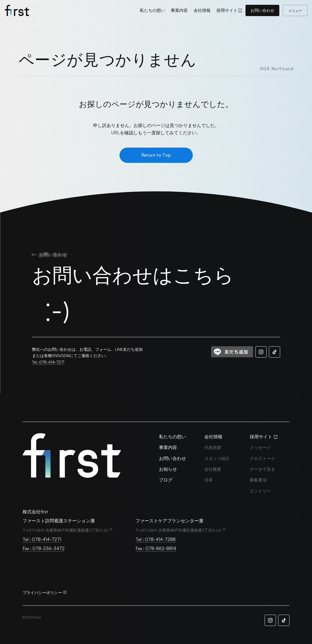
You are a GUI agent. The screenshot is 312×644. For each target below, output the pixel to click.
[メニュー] (295, 10)
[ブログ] (166, 480)
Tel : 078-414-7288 (156, 539)
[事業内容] (179, 10)
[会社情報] (202, 10)
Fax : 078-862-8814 (156, 548)
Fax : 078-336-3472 (44, 548)
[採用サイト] (230, 10)
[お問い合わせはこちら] (156, 300)
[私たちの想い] (152, 10)
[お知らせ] (168, 469)
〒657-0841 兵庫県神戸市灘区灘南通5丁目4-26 (65, 530)
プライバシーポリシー (42, 592)
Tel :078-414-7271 (48, 362)
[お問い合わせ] (262, 10)
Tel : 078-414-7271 (42, 539)
